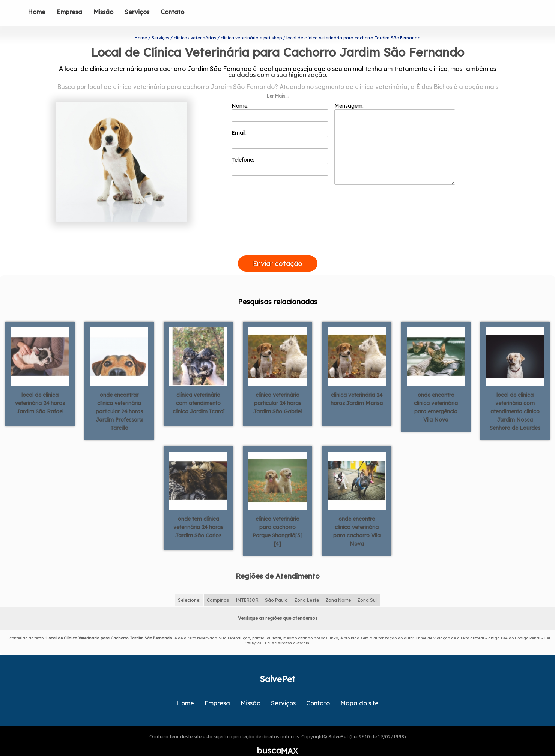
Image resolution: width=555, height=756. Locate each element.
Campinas (218, 588)
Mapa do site (359, 691)
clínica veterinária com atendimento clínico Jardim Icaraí (199, 391)
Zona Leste (307, 588)
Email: (280, 127)
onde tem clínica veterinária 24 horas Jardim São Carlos (198, 515)
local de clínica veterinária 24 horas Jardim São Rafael (40, 391)
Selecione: (189, 588)
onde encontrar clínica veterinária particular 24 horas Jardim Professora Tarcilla (119, 399)
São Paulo (276, 588)
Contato (172, 12)
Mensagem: (395, 132)
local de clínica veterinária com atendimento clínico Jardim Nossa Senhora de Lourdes (515, 399)
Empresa (69, 12)
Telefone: (280, 154)
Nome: (280, 100)
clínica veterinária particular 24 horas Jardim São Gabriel (277, 391)
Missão (103, 12)
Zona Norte (338, 588)
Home (37, 12)
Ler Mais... (278, 84)
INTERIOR (247, 588)
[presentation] (278, 235)
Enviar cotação (278, 251)
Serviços (137, 12)
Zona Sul (367, 588)
